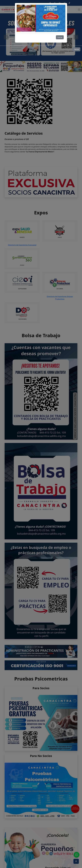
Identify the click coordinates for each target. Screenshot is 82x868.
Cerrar (60, 37)
